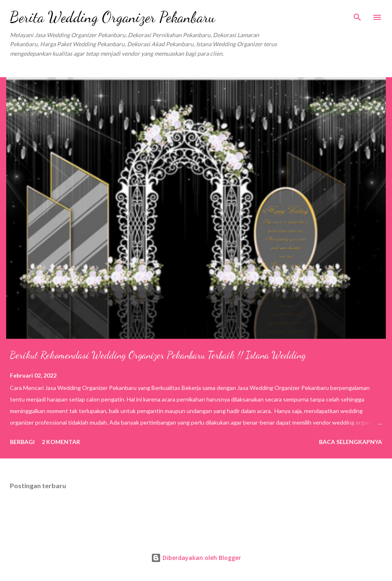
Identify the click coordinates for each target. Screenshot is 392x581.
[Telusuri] (357, 15)
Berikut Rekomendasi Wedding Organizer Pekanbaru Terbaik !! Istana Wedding (158, 355)
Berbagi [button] (22, 442)
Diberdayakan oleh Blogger (196, 558)
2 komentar (61, 442)
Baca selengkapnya (351, 442)
